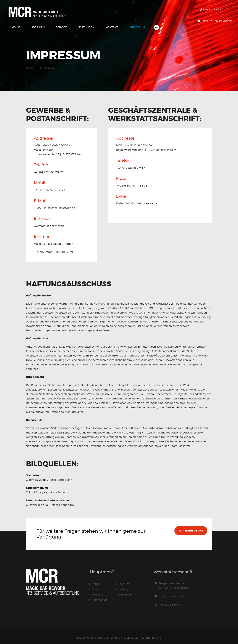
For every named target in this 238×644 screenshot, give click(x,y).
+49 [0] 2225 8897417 (48, 168)
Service (96, 584)
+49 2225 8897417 (171, 600)
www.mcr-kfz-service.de (49, 221)
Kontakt (97, 590)
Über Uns (123, 579)
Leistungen (124, 584)
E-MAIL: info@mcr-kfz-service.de (54, 203)
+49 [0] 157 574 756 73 (49, 186)
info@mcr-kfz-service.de (174, 591)
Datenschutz (99, 595)
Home (30, 64)
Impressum (125, 590)
